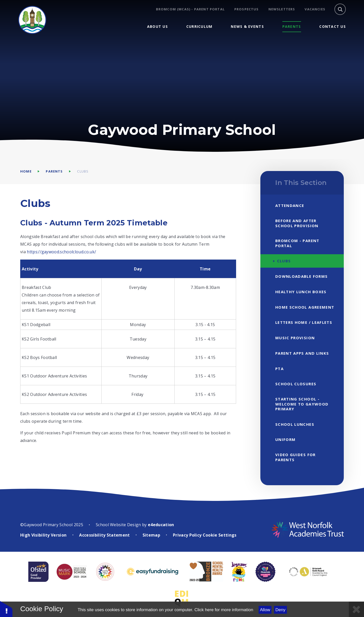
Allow (265, 610)
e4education (161, 525)
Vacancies (315, 9)
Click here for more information (224, 610)
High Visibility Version (43, 535)
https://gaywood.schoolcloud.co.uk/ (61, 252)
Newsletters (282, 9)
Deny (281, 610)
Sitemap (151, 535)
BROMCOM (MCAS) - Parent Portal (190, 9)
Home (26, 171)
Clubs (83, 171)
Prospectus (247, 9)
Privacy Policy (187, 535)
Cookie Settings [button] (220, 535)
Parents (54, 171)
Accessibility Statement (104, 535)
